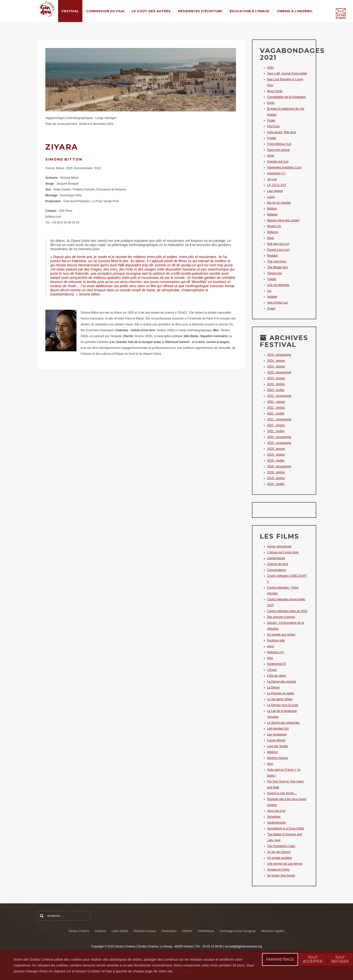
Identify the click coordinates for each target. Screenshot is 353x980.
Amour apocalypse (279, 546)
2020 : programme (279, 437)
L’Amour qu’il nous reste (283, 552)
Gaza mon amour (279, 150)
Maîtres (272, 209)
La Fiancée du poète (281, 693)
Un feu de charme (279, 852)
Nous (271, 238)
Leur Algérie (275, 191)
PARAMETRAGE (280, 959)
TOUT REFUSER (340, 959)
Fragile (272, 138)
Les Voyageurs (277, 734)
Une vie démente (278, 285)
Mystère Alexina (278, 758)
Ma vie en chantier (279, 203)
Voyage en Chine (278, 870)
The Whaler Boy (278, 267)
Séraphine (274, 817)
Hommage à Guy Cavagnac (238, 931)
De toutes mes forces (281, 875)
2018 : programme (279, 466)
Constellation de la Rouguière (286, 97)
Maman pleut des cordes (283, 220)
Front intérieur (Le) (279, 144)
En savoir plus (185, 971)
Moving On (274, 226)
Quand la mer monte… (282, 793)
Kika (270, 658)
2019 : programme (279, 443)
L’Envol (272, 670)
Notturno (273, 232)
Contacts (100, 931)
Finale (271, 120)
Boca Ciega (275, 91)
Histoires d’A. (276, 652)
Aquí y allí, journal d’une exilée (287, 73)
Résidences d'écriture (200, 11)
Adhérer (187, 931)
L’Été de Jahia (276, 676)
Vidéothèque (206, 931)
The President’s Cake (281, 846)
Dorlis (271, 103)
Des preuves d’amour (281, 617)
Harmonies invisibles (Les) (284, 167)
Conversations (277, 570)
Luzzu (271, 197)
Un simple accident (280, 858)
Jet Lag (272, 179)
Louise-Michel (276, 740)
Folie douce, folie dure (282, 132)
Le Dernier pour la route (283, 705)
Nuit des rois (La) (278, 244)
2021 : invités (276, 431)
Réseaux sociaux (145, 931)
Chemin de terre (278, 564)
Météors (272, 752)
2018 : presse (276, 472)
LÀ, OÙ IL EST (277, 185)
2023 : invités (276, 390)
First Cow (273, 126)
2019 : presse (276, 449)
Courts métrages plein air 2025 (287, 611)
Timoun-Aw (275, 273)
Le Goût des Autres (151, 11)
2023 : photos (276, 384)
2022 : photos (276, 408)
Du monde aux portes (281, 635)
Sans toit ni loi (276, 811)
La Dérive (273, 687)
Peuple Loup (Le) (278, 250)
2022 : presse (276, 402)
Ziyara (271, 308)
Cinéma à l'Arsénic (295, 11)
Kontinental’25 (277, 664)
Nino (270, 764)
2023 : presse (276, 378)
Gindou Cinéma (79, 931)
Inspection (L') (276, 173)
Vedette (272, 297)
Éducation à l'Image (250, 11)
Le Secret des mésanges (284, 723)
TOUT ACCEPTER (313, 959)
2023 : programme (279, 372)
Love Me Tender (278, 746)
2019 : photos (276, 455)
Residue (273, 256)
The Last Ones (277, 261)
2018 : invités (276, 484)
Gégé (271, 156)
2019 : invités (276, 460)
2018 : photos (276, 478)
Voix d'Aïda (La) (277, 303)
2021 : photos (276, 425)
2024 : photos (276, 366)
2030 (271, 68)
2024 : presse (276, 361)
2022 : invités (276, 413)
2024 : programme (279, 355)
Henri (271, 646)
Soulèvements (277, 823)
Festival (70, 11)
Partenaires (169, 931)
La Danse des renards (282, 682)
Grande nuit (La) (278, 162)
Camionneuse (276, 558)
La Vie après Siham (280, 699)
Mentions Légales (273, 931)
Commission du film (105, 11)
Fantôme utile (276, 640)
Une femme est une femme (285, 864)
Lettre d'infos (120, 931)
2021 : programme (279, 419)
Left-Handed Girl (278, 729)
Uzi (269, 291)
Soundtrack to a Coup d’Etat (286, 828)
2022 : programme (279, 396)
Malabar (272, 214)
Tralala (272, 279)
